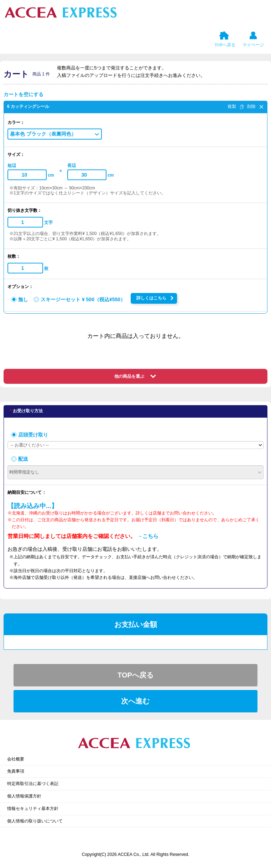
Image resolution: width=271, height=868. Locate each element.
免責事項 (16, 771)
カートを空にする (24, 94)
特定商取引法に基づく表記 (33, 784)
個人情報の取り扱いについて (35, 821)
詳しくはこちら (151, 298)
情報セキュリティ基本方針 (33, 809)
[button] (55, 134)
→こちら (148, 536)
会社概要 (16, 759)
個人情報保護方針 (24, 796)
